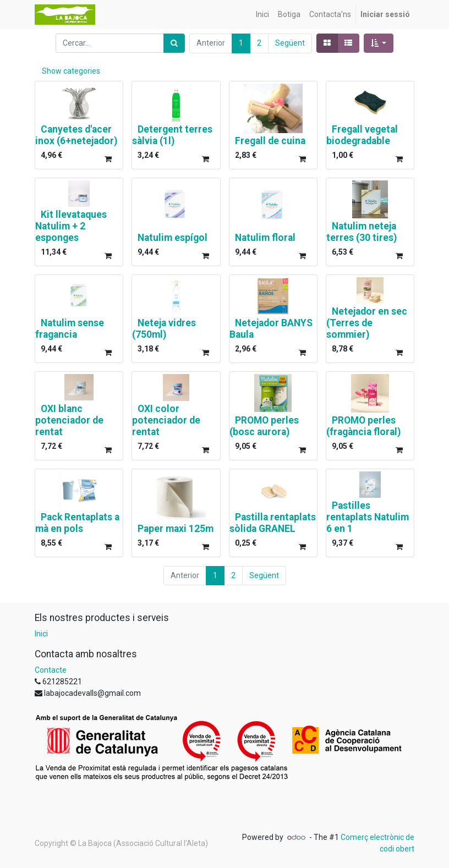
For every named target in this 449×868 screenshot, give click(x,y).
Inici (41, 634)
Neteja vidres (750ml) (164, 329)
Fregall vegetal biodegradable (362, 135)
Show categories (71, 71)
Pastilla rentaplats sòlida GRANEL (273, 523)
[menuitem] (262, 15)
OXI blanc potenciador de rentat (69, 420)
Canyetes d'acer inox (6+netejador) (76, 135)
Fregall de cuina (270, 141)
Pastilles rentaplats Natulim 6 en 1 (368, 517)
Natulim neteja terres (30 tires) (362, 232)
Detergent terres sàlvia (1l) (172, 135)
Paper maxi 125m (176, 529)
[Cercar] (174, 43)
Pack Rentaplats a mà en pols (77, 523)
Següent (290, 43)
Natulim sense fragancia (70, 329)
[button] (379, 43)
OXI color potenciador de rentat (166, 420)
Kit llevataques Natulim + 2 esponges (71, 226)
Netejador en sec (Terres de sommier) (367, 323)
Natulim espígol (173, 238)
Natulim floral (265, 238)
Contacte (51, 670)
